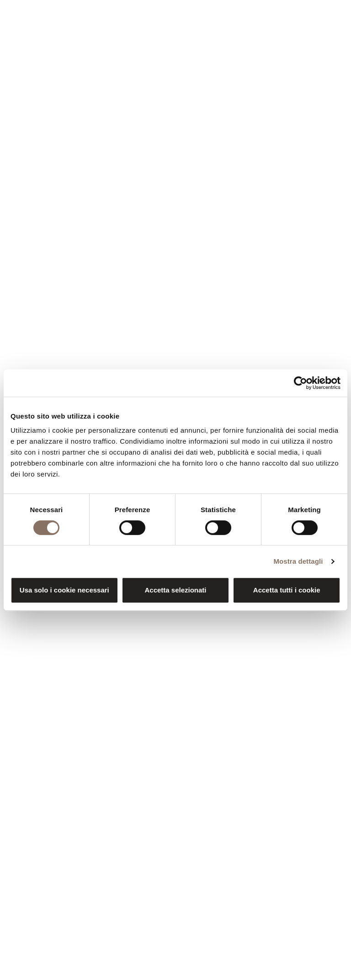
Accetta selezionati (175, 590)
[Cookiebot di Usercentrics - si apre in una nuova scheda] (300, 383)
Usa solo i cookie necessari (64, 590)
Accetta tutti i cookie (287, 590)
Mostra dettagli (298, 561)
